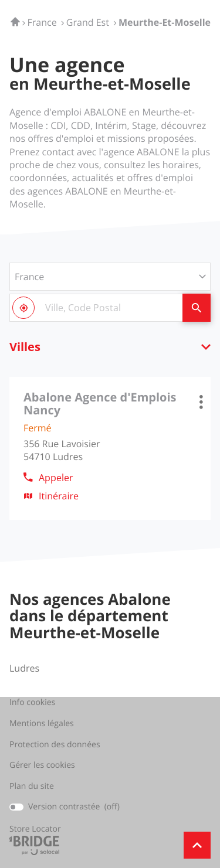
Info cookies (32, 703)
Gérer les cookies (42, 765)
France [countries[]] (29, 277)
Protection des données (55, 745)
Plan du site (32, 786)
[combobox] (96, 308)
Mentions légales (42, 724)
